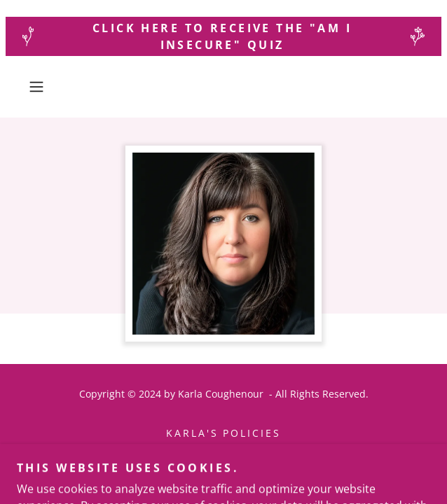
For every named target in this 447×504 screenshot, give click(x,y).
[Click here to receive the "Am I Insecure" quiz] (224, 36)
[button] (53, 87)
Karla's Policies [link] (224, 433)
